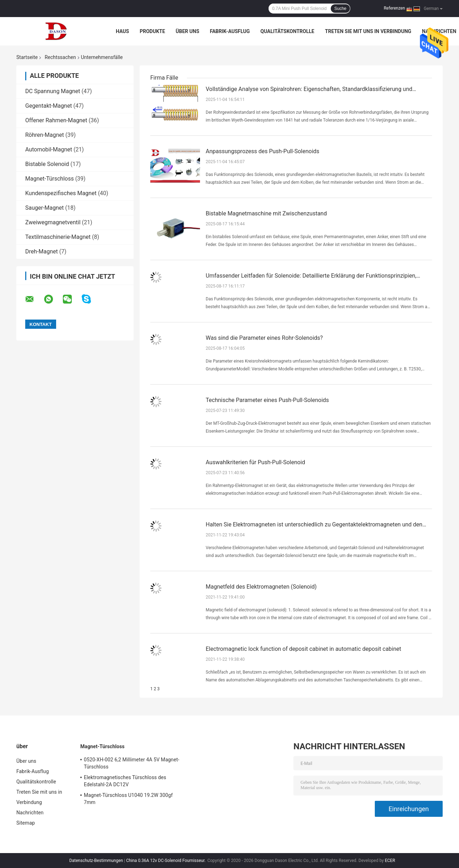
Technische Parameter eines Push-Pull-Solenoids (267, 400)
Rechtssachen (60, 57)
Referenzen (394, 8)
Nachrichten (439, 31)
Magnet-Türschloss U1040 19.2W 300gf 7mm (128, 799)
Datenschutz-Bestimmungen (96, 861)
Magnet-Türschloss (50, 179)
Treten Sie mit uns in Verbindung (368, 31)
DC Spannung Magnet (53, 91)
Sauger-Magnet (45, 208)
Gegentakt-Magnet (49, 106)
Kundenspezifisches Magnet (61, 193)
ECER (390, 861)
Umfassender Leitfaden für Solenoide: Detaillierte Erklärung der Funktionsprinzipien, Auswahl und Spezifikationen (311, 276)
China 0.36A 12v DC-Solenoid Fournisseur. (166, 861)
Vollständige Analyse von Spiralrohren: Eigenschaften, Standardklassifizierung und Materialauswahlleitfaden (309, 90)
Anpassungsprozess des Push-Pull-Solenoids (263, 151)
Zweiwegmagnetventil (53, 222)
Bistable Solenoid (47, 164)
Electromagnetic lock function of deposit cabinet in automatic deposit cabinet (303, 649)
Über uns (188, 31)
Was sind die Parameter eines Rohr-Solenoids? (264, 338)
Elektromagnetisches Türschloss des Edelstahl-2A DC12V (125, 781)
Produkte (152, 31)
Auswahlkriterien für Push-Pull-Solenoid (255, 462)
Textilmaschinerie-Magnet (58, 237)
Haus (122, 31)
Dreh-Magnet (42, 251)
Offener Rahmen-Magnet (56, 120)
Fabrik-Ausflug (230, 31)
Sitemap (26, 823)
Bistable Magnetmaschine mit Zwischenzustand (266, 213)
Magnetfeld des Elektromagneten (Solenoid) (261, 587)
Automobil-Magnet (49, 149)
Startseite (27, 57)
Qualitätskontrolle (287, 31)
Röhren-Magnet (45, 135)
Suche (340, 9)
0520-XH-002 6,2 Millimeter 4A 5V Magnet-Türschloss (132, 763)
